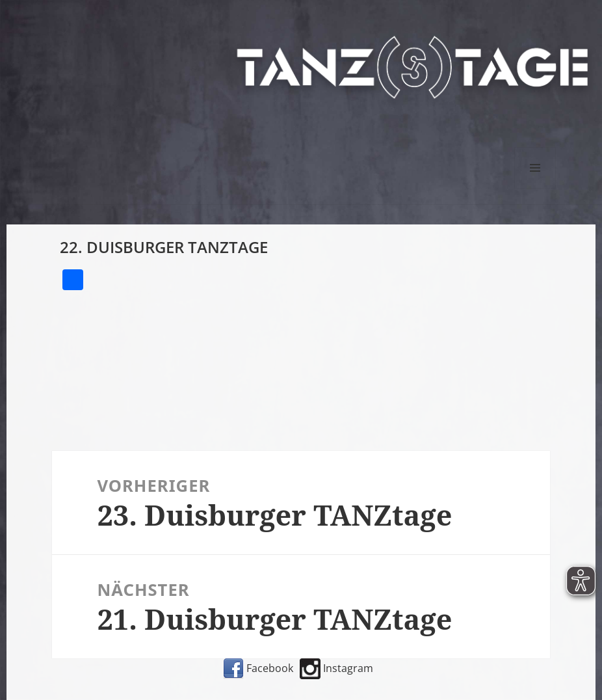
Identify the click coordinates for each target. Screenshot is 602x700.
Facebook (258, 668)
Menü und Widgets (535, 188)
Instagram (336, 668)
